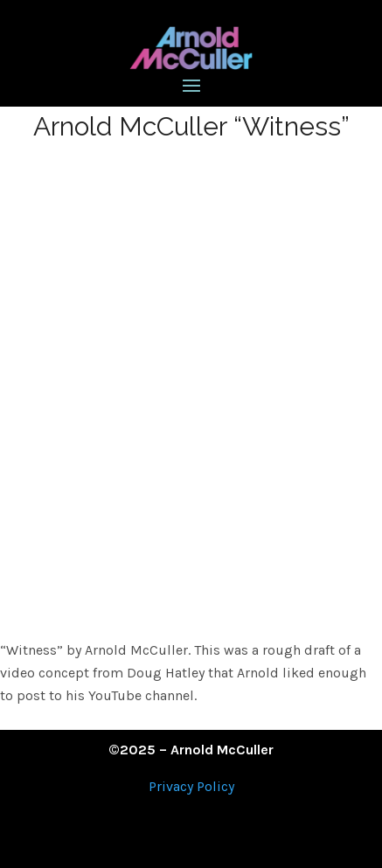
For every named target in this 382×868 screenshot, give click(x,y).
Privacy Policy (191, 786)
